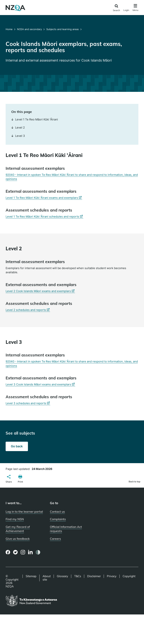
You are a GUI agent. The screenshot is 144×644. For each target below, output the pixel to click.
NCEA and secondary (29, 29)
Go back (17, 446)
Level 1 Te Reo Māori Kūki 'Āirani (35, 119)
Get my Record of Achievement (18, 529)
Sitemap (31, 576)
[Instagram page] (23, 552)
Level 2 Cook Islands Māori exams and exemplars (40, 291)
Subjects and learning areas (63, 29)
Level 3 (18, 136)
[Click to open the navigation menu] (135, 8)
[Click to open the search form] (116, 8)
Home (9, 29)
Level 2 (18, 128)
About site (47, 578)
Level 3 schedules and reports (28, 403)
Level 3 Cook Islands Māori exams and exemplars (40, 384)
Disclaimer (94, 576)
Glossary (62, 576)
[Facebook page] (8, 552)
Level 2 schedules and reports (28, 310)
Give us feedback (18, 539)
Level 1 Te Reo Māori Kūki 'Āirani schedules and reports (44, 217)
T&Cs (78, 576)
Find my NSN (15, 519)
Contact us (57, 512)
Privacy (112, 576)
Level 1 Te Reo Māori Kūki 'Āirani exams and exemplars (44, 198)
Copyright (129, 576)
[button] (9, 479)
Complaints (58, 519)
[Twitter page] (15, 552)
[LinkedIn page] (30, 552)
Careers (55, 539)
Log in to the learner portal (24, 512)
